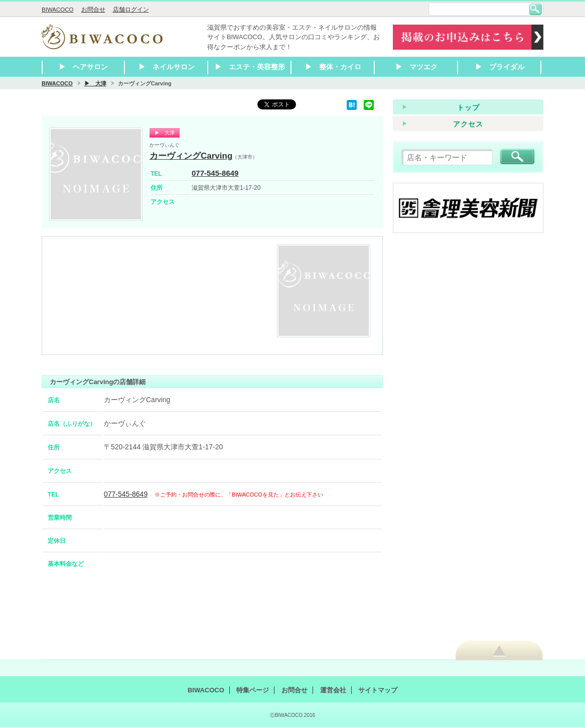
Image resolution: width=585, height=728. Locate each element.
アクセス (468, 124)
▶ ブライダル (500, 67)
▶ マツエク (416, 67)
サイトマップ (378, 690)
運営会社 (333, 690)
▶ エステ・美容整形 (250, 67)
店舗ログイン (131, 10)
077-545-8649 (215, 173)
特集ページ (253, 690)
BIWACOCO (58, 10)
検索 (535, 9)
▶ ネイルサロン (167, 67)
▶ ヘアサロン (83, 67)
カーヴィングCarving (191, 156)
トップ (468, 107)
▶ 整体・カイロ (333, 67)
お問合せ (93, 10)
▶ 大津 (95, 83)
